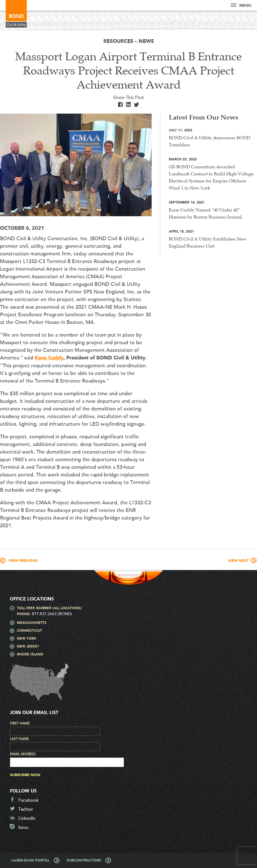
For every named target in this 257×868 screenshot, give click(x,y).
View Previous (23, 561)
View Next (238, 561)
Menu (241, 5)
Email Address (23, 754)
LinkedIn (27, 818)
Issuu (23, 827)
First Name (20, 723)
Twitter (26, 809)
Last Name (19, 739)
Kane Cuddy (49, 358)
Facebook (28, 800)
